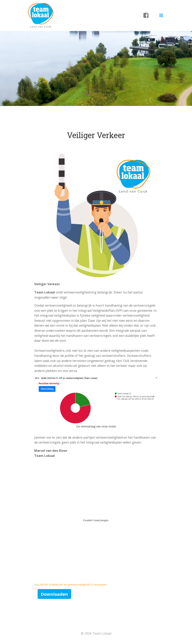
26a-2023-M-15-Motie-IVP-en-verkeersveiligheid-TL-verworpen (70, 585)
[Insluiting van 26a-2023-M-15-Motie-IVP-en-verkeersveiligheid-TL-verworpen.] (96, 520)
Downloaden (54, 594)
